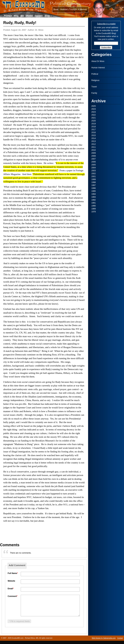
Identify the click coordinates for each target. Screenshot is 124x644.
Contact (39, 16)
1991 (94, 203)
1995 (94, 191)
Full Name (13, 573)
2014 (94, 138)
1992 (94, 200)
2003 (94, 171)
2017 (94, 130)
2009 (94, 153)
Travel (94, 87)
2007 (94, 159)
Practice (8, 16)
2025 (94, 106)
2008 (94, 156)
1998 (94, 182)
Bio (22, 16)
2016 (94, 132)
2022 (94, 115)
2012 (94, 144)
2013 (94, 141)
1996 (94, 188)
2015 (94, 135)
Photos (30, 16)
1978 (94, 212)
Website (11, 581)
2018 (94, 127)
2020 (94, 121)
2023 (94, 112)
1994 (94, 194)
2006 (94, 162)
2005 (94, 165)
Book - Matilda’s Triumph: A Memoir (70, 9)
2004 (94, 168)
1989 (94, 209)
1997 (94, 185)
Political (95, 74)
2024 (94, 109)
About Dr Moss (98, 61)
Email (11, 589)
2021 (94, 118)
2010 (94, 150)
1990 (94, 206)
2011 (94, 147)
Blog (16, 16)
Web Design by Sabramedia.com (104, 638)
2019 (94, 124)
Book (47, 16)
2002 (94, 174)
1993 (94, 197)
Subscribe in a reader (106, 24)
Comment (13, 596)
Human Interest (98, 68)
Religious (95, 80)
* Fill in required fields (19, 621)
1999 (94, 179)
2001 (94, 176)
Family (94, 93)
